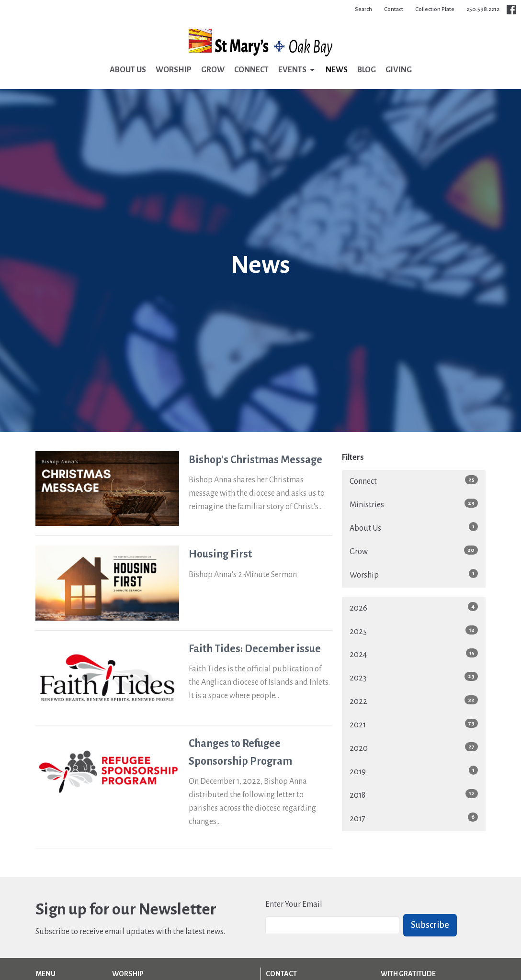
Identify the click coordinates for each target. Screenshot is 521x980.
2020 (414, 747)
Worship (174, 70)
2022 (414, 701)
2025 (414, 631)
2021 (414, 724)
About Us (128, 70)
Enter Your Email (294, 904)
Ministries (414, 504)
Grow (213, 70)
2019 (414, 771)
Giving (399, 70)
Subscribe (430, 925)
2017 (414, 818)
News (337, 70)
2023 (414, 677)
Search (363, 9)
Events (297, 70)
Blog (367, 70)
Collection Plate (435, 9)
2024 (414, 654)
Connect (251, 70)
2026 (414, 607)
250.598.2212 (483, 9)
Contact (394, 9)
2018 (414, 794)
